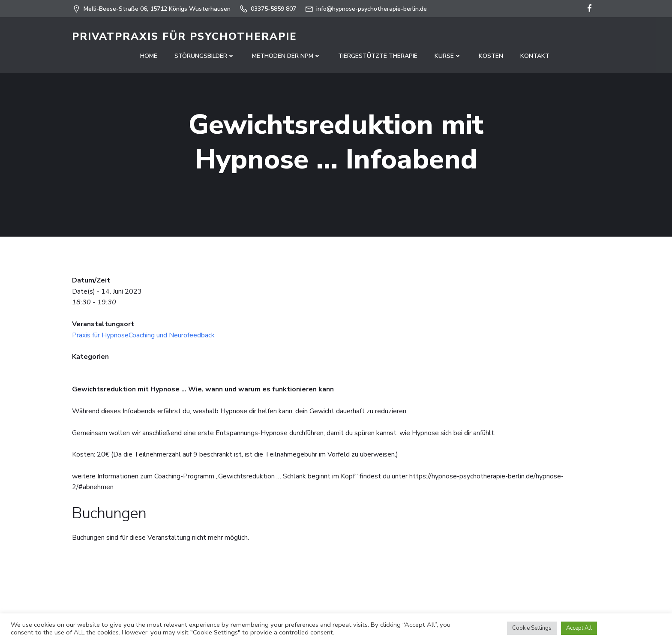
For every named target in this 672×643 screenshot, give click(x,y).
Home (149, 56)
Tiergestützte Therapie (378, 56)
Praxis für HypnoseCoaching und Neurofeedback (143, 335)
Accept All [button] (579, 628)
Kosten (491, 56)
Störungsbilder (205, 56)
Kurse (448, 56)
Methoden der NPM (286, 56)
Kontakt (535, 56)
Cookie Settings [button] (532, 628)
